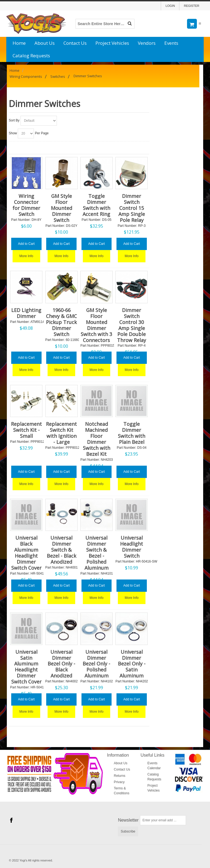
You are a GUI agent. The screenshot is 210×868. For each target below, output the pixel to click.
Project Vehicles (112, 43)
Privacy (119, 782)
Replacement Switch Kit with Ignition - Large (61, 433)
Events (171, 43)
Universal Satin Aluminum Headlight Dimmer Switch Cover (26, 667)
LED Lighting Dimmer (26, 313)
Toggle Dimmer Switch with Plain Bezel (132, 433)
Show (13, 133)
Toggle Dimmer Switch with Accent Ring (96, 205)
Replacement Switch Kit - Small (26, 430)
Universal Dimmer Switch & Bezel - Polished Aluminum (97, 553)
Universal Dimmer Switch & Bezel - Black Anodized (62, 550)
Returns (119, 776)
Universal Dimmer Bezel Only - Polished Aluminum (96, 664)
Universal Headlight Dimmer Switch (132, 547)
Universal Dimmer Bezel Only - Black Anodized (61, 664)
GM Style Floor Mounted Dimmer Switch (62, 208)
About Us (45, 43)
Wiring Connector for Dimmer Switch (26, 205)
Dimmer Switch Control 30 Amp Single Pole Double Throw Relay (132, 325)
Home (19, 43)
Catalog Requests (31, 56)
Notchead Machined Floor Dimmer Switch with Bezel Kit (97, 439)
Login (170, 6)
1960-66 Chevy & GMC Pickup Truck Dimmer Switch (61, 322)
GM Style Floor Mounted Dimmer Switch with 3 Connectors (96, 325)
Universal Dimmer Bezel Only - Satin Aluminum (132, 664)
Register (191, 6)
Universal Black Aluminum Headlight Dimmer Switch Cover (26, 553)
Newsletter (128, 820)
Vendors (147, 43)
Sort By (14, 120)
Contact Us (75, 43)
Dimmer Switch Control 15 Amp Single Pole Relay (132, 208)
